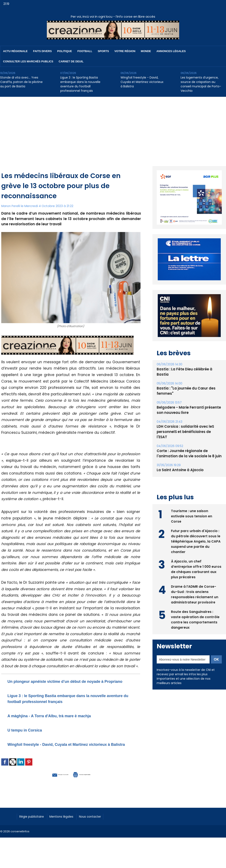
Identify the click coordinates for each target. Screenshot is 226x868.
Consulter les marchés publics (28, 61)
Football (85, 51)
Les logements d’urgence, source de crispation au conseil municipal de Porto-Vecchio (201, 84)
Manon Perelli (11, 206)
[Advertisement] (113, 128)
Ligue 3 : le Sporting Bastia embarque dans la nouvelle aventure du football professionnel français (80, 84)
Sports (103, 51)
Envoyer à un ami (48, 785)
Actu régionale (15, 51)
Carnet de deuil (71, 61)
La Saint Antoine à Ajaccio (179, 465)
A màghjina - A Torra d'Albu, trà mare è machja (63, 721)
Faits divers (43, 51)
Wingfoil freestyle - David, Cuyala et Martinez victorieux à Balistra (142, 82)
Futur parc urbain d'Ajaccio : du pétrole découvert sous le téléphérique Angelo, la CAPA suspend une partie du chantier (196, 536)
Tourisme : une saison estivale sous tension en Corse (192, 510)
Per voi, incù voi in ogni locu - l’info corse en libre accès (113, 16)
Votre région (125, 51)
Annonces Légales (171, 51)
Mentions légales (68, 828)
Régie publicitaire (34, 828)
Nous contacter (101, 828)
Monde (146, 51)
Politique (64, 51)
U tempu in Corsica (31, 736)
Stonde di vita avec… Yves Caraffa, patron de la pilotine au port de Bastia (21, 82)
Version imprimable (93, 785)
